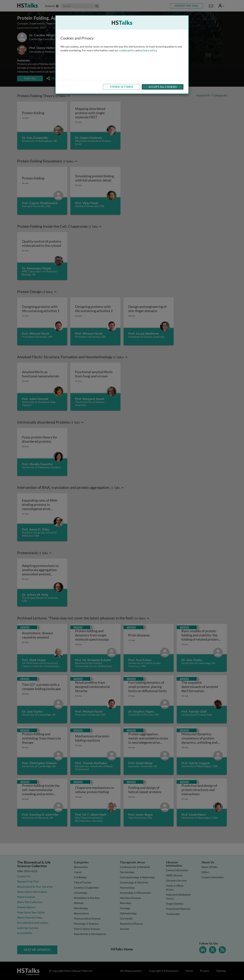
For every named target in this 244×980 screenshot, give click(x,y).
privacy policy (148, 50)
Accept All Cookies (163, 87)
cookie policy (127, 50)
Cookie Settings (122, 87)
